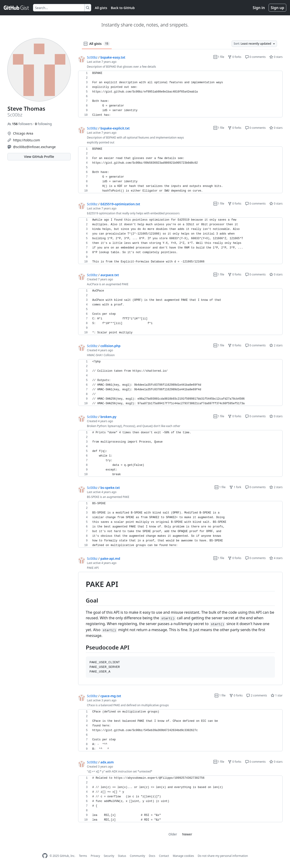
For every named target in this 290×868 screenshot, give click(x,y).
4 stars (276, 558)
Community (137, 856)
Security (109, 856)
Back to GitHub (123, 8)
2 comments (257, 695)
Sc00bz (92, 57)
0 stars (276, 57)
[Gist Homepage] (17, 8)
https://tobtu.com (27, 140)
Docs (152, 856)
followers (20, 124)
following (43, 124)
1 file (219, 57)
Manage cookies (183, 856)
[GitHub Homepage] (45, 856)
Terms (83, 856)
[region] (180, 94)
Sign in (259, 8)
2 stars (276, 345)
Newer (187, 834)
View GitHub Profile (39, 157)
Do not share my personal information (223, 856)
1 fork (235, 487)
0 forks (235, 57)
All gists (101, 8)
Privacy (95, 856)
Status (122, 856)
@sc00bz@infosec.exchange (34, 147)
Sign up (277, 8)
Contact (164, 856)
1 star (277, 695)
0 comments (255, 57)
